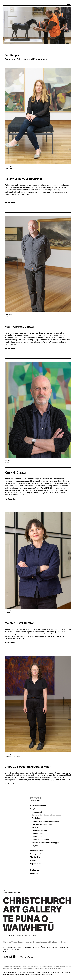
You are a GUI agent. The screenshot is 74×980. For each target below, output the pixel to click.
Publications (36, 818)
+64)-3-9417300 (14, 949)
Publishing (34, 873)
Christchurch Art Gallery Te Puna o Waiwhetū (17, 931)
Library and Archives (39, 830)
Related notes (10, 202)
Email (5, 951)
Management (37, 812)
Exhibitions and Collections (42, 824)
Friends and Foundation (41, 840)
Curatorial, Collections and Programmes (46, 815)
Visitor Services (38, 834)
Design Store (37, 837)
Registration (36, 827)
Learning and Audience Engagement (45, 821)
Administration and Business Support (46, 843)
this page (36, 974)
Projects (35, 846)
